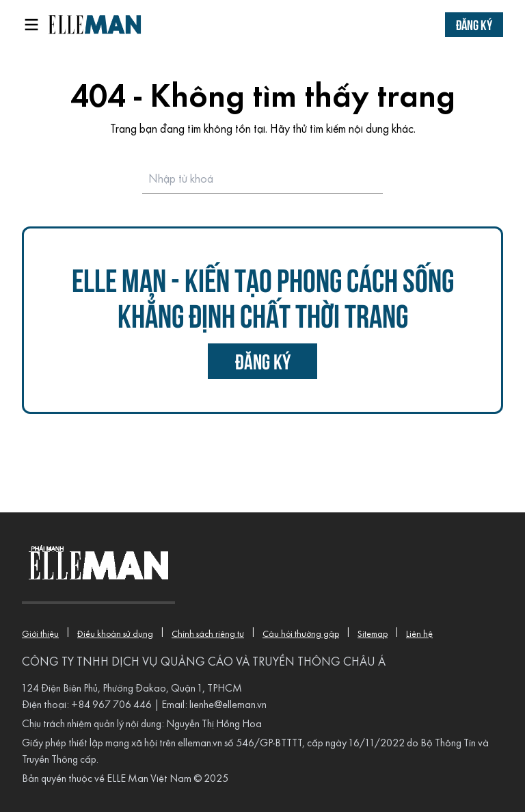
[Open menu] (31, 25)
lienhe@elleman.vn (228, 705)
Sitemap (373, 634)
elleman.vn (200, 744)
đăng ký (263, 361)
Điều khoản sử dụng (115, 634)
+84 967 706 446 (111, 705)
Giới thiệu (40, 634)
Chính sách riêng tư (208, 634)
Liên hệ (419, 634)
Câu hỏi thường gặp (301, 634)
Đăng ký (474, 24)
